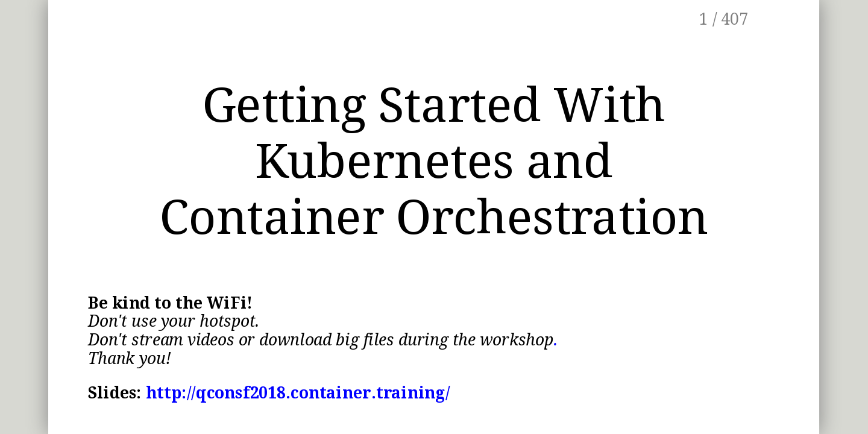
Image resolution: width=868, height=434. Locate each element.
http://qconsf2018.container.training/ (298, 393)
